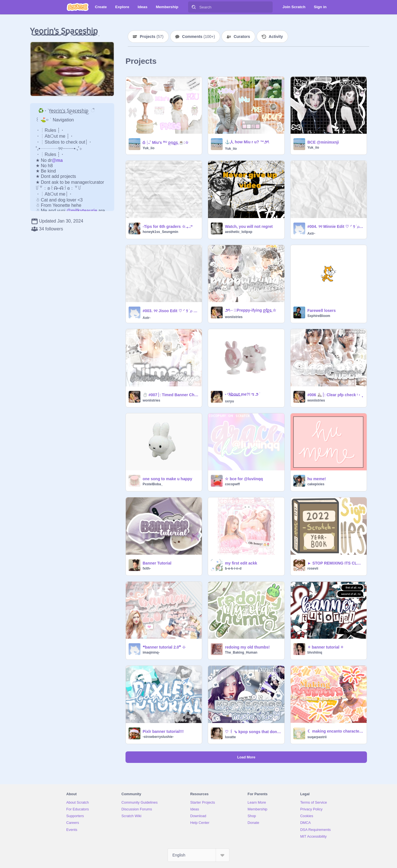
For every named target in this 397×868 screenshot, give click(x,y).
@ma (57, 160)
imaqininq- (151, 652)
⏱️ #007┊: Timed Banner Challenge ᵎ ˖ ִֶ (171, 395)
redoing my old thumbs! (247, 647)
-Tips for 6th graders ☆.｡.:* (168, 226)
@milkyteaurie (82, 211)
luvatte (230, 737)
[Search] (194, 7)
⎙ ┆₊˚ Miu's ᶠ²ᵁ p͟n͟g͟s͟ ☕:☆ (166, 142)
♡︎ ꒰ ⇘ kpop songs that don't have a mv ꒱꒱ (253, 732)
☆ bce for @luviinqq (244, 479)
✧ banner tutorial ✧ (326, 647)
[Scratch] (78, 7)
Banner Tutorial (157, 563)
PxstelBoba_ (153, 484)
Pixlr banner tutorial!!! (163, 731)
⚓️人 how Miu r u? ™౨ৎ (247, 142)
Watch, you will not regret (249, 226)
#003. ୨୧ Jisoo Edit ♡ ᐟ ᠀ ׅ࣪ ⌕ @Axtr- (171, 311)
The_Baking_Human (241, 652)
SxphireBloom (319, 316)
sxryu (229, 401)
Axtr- (311, 234)
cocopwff (232, 484)
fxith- (147, 568)
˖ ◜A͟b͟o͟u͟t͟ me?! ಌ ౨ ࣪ (242, 394)
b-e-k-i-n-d (233, 568)
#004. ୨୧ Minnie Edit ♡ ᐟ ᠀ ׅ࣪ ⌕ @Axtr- (335, 226)
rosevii (313, 568)
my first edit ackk (241, 563)
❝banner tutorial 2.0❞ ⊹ (164, 647)
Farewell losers (322, 311)
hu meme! (317, 479)
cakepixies (316, 484)
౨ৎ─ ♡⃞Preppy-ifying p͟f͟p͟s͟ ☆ (250, 310)
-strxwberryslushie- (158, 737)
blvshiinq (315, 652)
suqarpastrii (317, 737)
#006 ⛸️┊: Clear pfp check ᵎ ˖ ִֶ (334, 395)
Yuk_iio (149, 148)
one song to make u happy (167, 479)
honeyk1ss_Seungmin (160, 232)
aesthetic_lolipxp (239, 232)
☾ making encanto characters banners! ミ (335, 731)
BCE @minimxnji (323, 142)
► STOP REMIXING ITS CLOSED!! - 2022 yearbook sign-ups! (335, 563)
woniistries (234, 317)
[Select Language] (198, 855)
